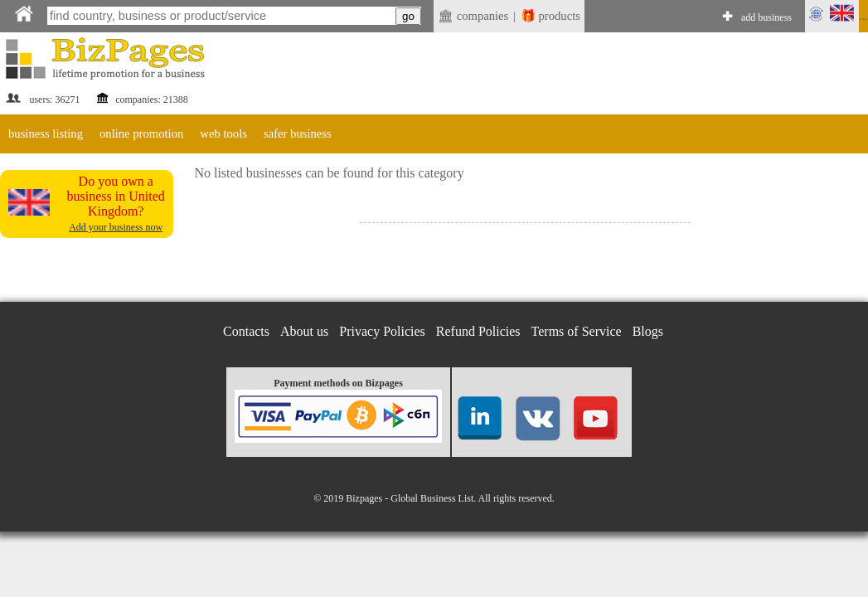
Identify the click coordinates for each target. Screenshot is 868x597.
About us (304, 331)
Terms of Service (577, 331)
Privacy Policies (382, 331)
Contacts (246, 331)
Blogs (648, 331)
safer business (298, 133)
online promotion (141, 133)
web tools (223, 133)
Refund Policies (478, 331)
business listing (46, 133)
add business (766, 17)
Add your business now (116, 227)
